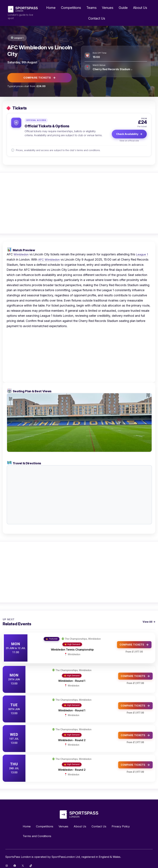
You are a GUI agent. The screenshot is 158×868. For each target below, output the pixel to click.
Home (51, 8)
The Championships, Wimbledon (83, 637)
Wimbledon (21, 254)
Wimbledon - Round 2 (72, 737)
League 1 (19, 38)
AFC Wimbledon (49, 259)
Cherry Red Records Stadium (112, 69)
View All (147, 622)
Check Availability (129, 134)
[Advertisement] (79, 203)
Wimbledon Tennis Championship (72, 648)
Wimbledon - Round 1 (72, 677)
